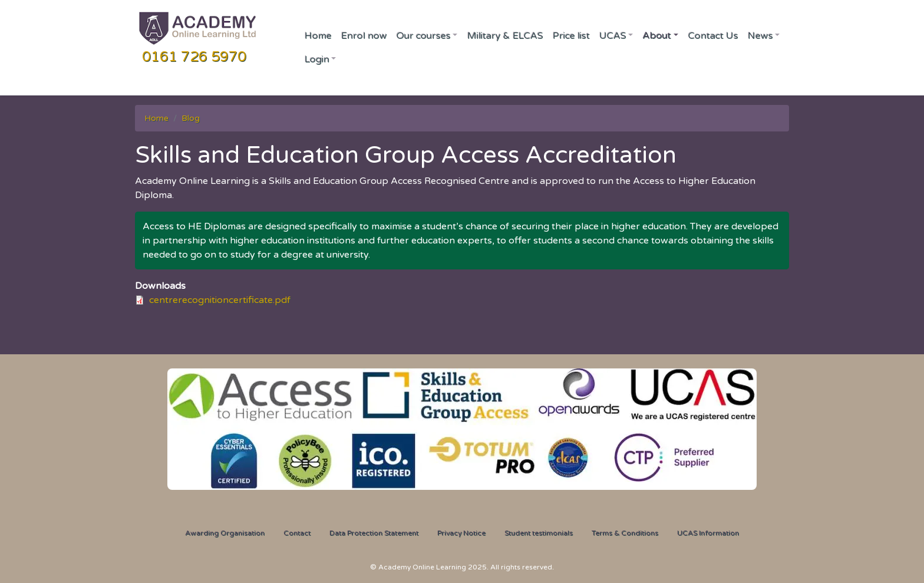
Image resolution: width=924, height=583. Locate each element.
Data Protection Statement (374, 533)
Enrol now (364, 35)
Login (316, 59)
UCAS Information (708, 533)
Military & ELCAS (505, 35)
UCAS (612, 35)
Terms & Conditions (625, 533)
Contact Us (713, 35)
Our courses (423, 35)
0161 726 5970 (194, 57)
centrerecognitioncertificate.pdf (220, 300)
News (760, 35)
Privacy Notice (461, 533)
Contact (297, 533)
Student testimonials (539, 533)
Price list (571, 35)
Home (318, 35)
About (656, 35)
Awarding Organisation (225, 533)
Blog (191, 118)
